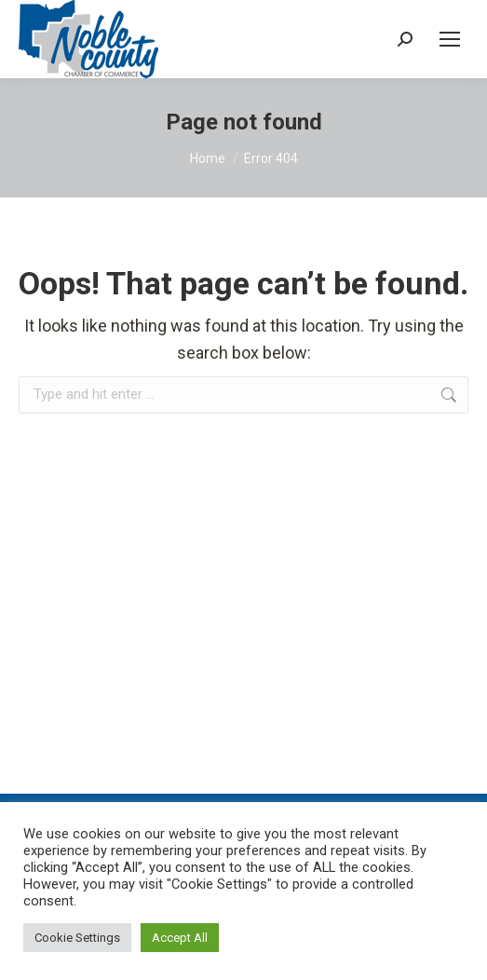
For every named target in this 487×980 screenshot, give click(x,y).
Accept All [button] (180, 938)
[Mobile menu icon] (450, 39)
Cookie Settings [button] (77, 938)
